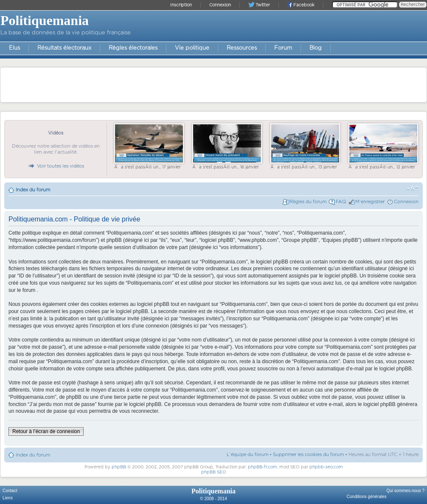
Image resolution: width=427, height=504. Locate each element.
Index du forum (33, 190)
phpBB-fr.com (263, 467)
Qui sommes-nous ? (406, 491)
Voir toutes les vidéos (56, 166)
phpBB (119, 467)
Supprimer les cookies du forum (308, 455)
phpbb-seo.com (326, 467)
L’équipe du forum (247, 455)
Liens (8, 498)
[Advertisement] (213, 84)
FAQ (341, 202)
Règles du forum (308, 202)
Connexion (406, 202)
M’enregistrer (370, 202)
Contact (10, 491)
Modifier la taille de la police (412, 188)
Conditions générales (367, 497)
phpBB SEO (214, 472)
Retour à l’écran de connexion (46, 431)
